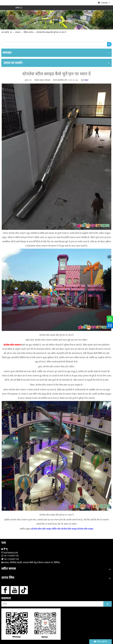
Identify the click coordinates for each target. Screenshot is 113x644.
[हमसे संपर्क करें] (31, 624)
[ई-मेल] (51, 604)
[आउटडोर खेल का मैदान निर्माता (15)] (57, 15)
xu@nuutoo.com (11, 552)
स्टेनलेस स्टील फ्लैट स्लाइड (41, 529)
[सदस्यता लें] (107, 604)
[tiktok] (24, 590)
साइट (86, 80)
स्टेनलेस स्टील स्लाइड (85, 529)
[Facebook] (5, 590)
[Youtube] (15, 590)
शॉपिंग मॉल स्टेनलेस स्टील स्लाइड (64, 529)
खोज (109, 44)
